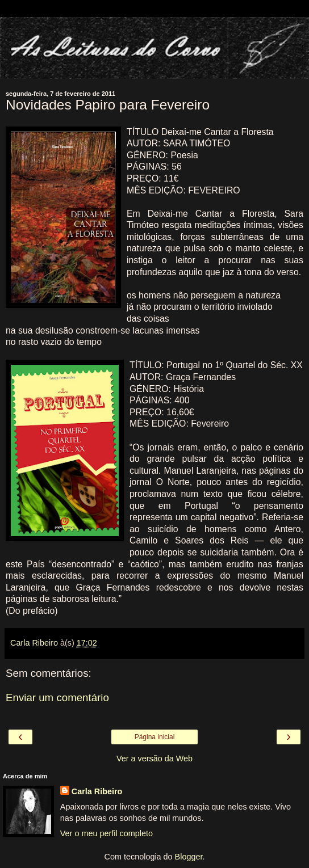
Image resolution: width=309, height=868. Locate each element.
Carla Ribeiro (97, 791)
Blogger (189, 857)
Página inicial (155, 737)
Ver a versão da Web (154, 759)
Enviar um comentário (57, 698)
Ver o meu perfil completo (107, 833)
